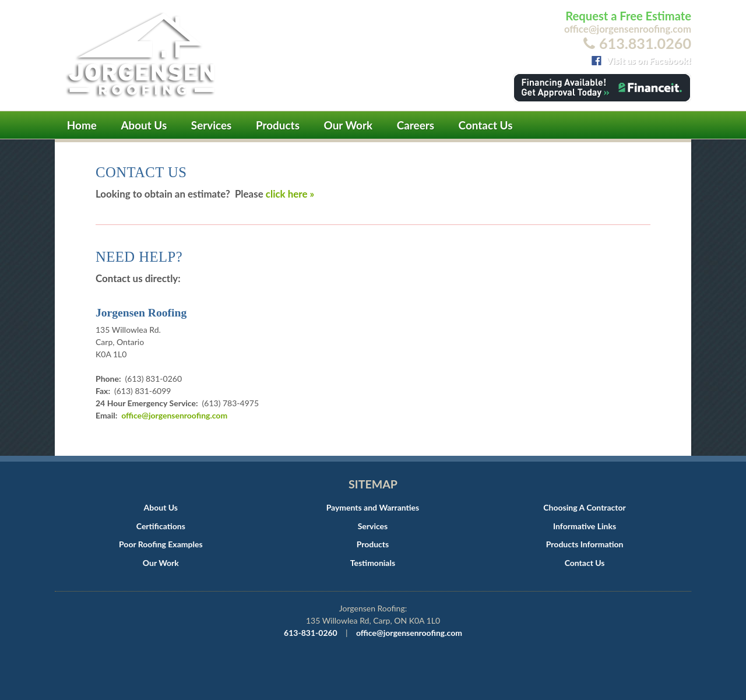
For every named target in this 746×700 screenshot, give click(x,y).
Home (82, 125)
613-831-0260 (311, 633)
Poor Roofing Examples (161, 544)
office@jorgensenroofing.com (628, 29)
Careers (416, 125)
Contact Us (486, 125)
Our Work (349, 125)
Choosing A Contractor (584, 507)
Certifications (161, 526)
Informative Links (585, 526)
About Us (144, 125)
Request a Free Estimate (628, 16)
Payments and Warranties (373, 507)
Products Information (585, 544)
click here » (290, 194)
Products (278, 125)
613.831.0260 (645, 43)
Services (212, 125)
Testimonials (373, 563)
